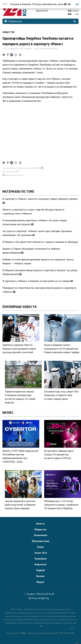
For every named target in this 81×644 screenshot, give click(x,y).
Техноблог (41, 559)
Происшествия (41, 541)
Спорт (40, 547)
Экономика (41, 535)
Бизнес (40, 576)
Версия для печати (13, 175)
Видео (40, 582)
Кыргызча (41, 564)
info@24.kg (44, 598)
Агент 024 (41, 553)
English (41, 570)
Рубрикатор (13, 21)
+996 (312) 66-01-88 (45, 594)
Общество (9, 32)
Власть (41, 524)
